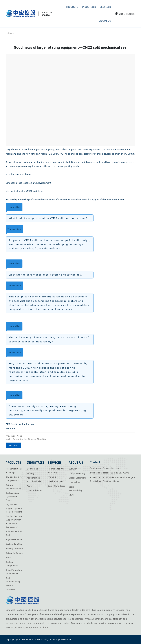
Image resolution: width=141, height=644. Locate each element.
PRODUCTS (72, 7)
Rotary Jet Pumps (14, 553)
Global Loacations (77, 478)
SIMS (8, 557)
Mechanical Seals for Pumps (14, 470)
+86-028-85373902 (119, 473)
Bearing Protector (14, 548)
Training (52, 477)
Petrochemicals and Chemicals (34, 480)
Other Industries (35, 490)
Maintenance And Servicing (56, 470)
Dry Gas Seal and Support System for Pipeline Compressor (14, 522)
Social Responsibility (75, 489)
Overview (73, 469)
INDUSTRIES (89, 7)
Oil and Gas (32, 469)
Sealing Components (12, 564)
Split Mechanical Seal (14, 533)
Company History (77, 473)
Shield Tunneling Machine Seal (14, 572)
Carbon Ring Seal (14, 544)
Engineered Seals (14, 539)
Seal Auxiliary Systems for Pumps (12, 497)
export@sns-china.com (108, 468)
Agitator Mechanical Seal (14, 487)
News (71, 495)
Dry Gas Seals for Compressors (14, 479)
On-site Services (56, 481)
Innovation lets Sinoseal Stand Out (30, 439)
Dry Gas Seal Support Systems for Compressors (14, 508)
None (19, 436)
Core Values (74, 482)
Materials (10, 590)
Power (30, 486)
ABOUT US (105, 21)
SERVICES (105, 7)
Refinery (30, 473)
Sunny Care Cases (56, 486)
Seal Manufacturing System (13, 582)
